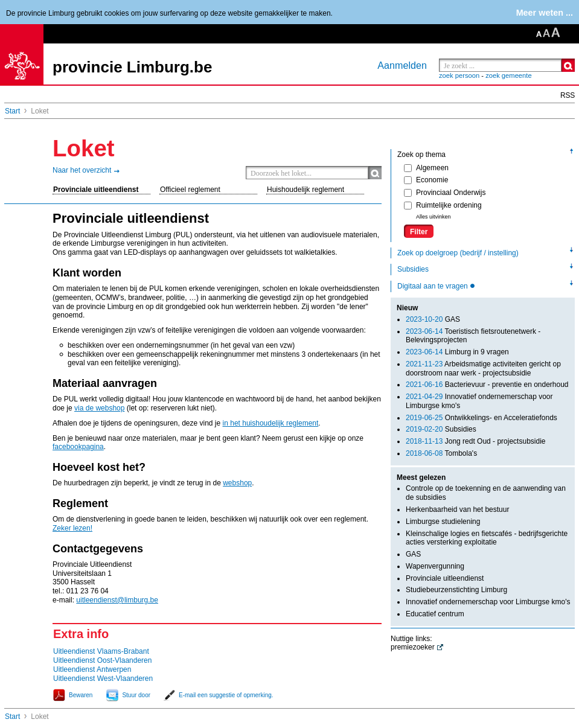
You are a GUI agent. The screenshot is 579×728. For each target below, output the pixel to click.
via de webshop (99, 408)
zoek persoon (459, 75)
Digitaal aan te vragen (433, 286)
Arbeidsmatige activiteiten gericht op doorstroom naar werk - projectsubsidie (483, 369)
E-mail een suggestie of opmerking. (226, 695)
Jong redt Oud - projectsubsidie (475, 441)
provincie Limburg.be (132, 67)
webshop (237, 483)
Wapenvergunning (435, 566)
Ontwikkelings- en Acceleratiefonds (481, 418)
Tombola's (441, 453)
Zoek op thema (421, 155)
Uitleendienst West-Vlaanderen (103, 679)
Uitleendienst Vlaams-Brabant (101, 651)
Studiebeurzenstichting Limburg (456, 590)
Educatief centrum (435, 614)
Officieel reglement (190, 190)
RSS (568, 95)
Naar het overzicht (82, 170)
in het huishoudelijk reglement (271, 423)
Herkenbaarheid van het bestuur (457, 509)
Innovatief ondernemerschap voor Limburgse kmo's (488, 602)
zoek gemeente (509, 75)
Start (12, 111)
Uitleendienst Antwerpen (92, 669)
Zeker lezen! (72, 528)
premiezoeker (413, 647)
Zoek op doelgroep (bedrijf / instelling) (458, 253)
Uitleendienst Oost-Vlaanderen (102, 660)
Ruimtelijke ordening (443, 205)
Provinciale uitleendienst (96, 190)
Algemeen (426, 168)
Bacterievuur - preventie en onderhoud (487, 385)
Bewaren (81, 695)
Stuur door (136, 695)
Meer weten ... (545, 13)
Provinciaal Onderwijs (445, 193)
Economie (426, 180)
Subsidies (413, 269)
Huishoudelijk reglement (305, 190)
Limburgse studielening (443, 522)
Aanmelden (402, 65)
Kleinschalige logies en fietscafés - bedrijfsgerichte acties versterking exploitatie (487, 538)
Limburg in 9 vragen (457, 352)
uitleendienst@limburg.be (117, 600)
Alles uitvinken (433, 217)
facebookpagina (78, 447)
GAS (433, 319)
